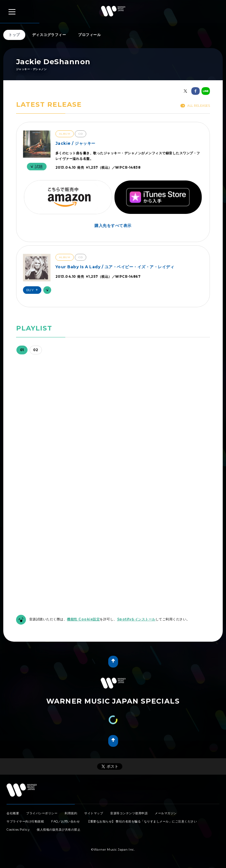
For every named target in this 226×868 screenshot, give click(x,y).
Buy (33, 290)
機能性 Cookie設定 (83, 619)
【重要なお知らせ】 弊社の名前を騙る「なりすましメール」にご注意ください (142, 821)
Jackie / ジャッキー (75, 143)
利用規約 (71, 813)
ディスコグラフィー (49, 35)
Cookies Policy (18, 830)
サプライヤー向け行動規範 (25, 821)
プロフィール (89, 35)
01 (22, 350)
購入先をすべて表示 (113, 226)
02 (36, 350)
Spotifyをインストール (136, 619)
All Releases (195, 106)
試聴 (36, 167)
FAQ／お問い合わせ (65, 821)
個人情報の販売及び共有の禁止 (59, 830)
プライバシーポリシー (42, 813)
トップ (14, 35)
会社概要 (13, 813)
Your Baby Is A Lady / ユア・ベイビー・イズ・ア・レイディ (115, 267)
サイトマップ (94, 813)
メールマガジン (166, 813)
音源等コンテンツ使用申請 (129, 813)
